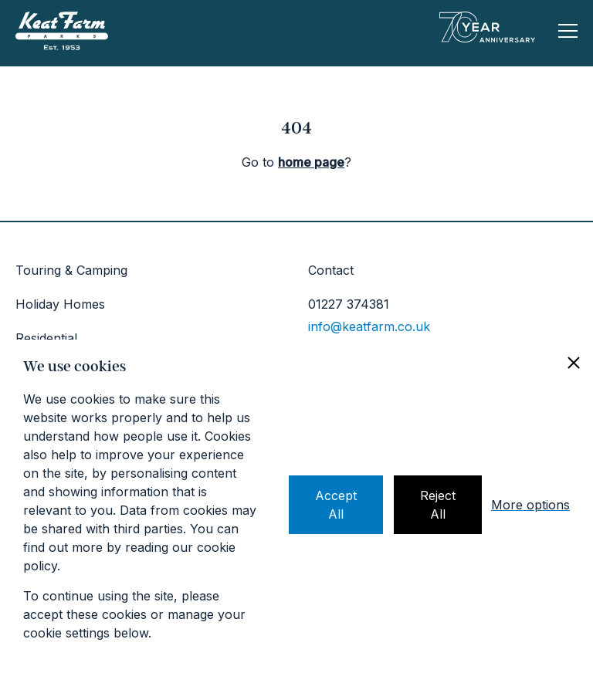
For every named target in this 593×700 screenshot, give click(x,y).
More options (530, 505)
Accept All (336, 505)
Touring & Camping (71, 270)
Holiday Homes (60, 304)
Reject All (438, 505)
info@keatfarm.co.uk (369, 326)
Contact (331, 270)
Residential (46, 338)
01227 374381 (349, 304)
